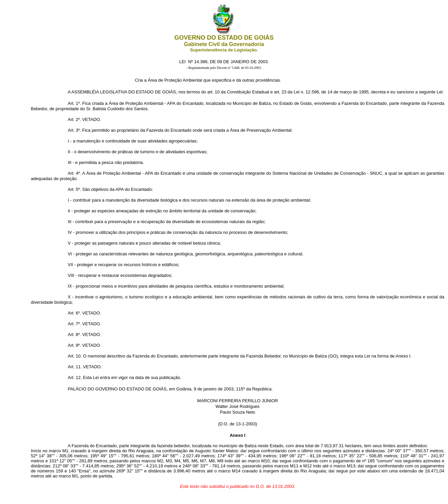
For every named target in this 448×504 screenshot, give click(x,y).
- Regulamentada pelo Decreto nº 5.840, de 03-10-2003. (224, 68)
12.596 (312, 92)
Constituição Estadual (248, 92)
